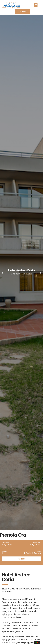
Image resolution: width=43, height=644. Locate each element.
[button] (36, 5)
